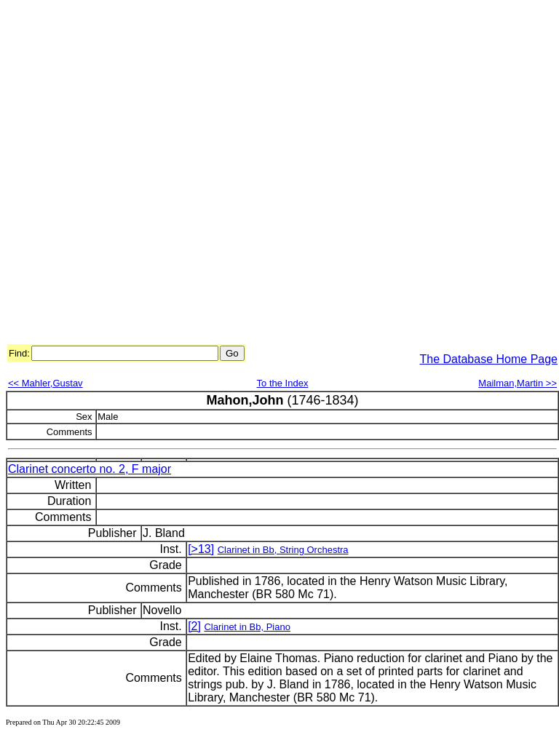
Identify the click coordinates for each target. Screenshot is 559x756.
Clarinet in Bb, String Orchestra (283, 550)
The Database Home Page (489, 359)
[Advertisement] (169, 174)
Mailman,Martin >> (518, 383)
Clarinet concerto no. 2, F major (90, 469)
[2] (194, 626)
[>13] (201, 549)
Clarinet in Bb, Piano (247, 627)
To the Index (283, 383)
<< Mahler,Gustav (45, 383)
